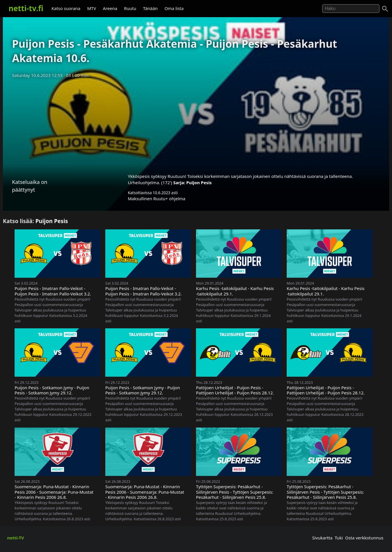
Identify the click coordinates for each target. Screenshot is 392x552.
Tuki (339, 538)
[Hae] (351, 9)
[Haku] (385, 9)
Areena (110, 8)
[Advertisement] (196, 124)
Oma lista (174, 8)
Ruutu (130, 8)
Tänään (150, 8)
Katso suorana (66, 8)
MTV (92, 8)
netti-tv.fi (26, 8)
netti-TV (16, 538)
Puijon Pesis (199, 182)
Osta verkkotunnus (364, 538)
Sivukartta (322, 538)
